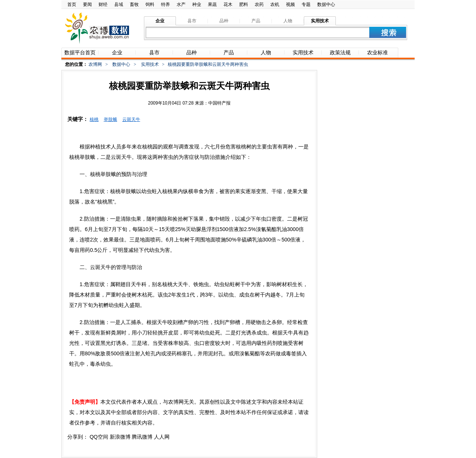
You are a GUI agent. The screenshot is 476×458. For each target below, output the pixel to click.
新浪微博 (120, 437)
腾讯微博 (142, 437)
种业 (197, 4)
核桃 (94, 119)
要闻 (87, 4)
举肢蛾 (110, 119)
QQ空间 (99, 437)
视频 (290, 4)
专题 (306, 4)
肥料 (244, 4)
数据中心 (326, 4)
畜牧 (134, 4)
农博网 (95, 64)
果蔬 (212, 4)
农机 (275, 4)
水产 (181, 4)
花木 (228, 4)
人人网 (162, 437)
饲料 (150, 4)
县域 (119, 4)
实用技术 (150, 64)
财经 (103, 4)
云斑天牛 (131, 119)
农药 (259, 4)
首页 (72, 4)
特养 (165, 4)
